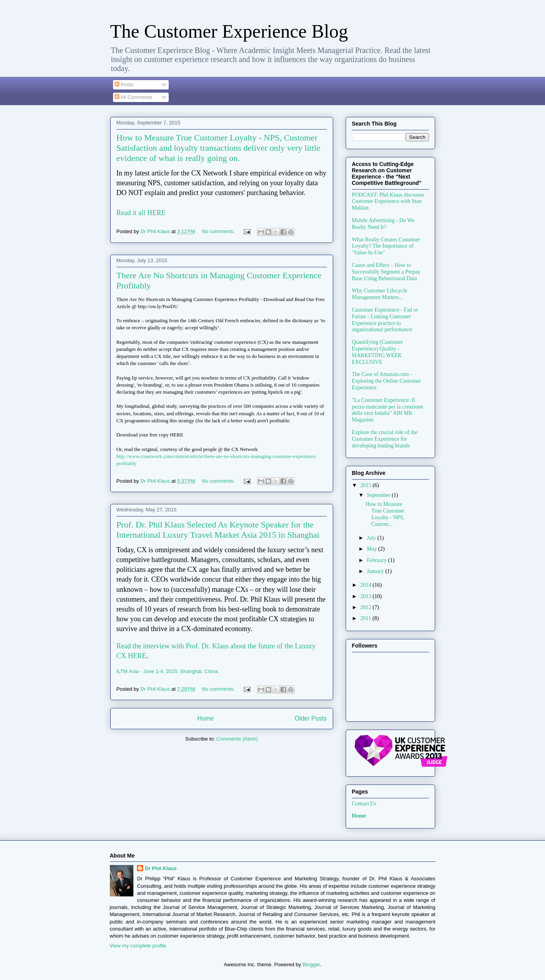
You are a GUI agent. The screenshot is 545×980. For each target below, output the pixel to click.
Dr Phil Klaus (161, 868)
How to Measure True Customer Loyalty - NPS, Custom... (385, 514)
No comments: (219, 231)
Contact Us (364, 804)
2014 (366, 585)
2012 (366, 607)
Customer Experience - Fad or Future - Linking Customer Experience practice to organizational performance (385, 320)
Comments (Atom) (237, 739)
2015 (366, 485)
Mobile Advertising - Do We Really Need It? (383, 224)
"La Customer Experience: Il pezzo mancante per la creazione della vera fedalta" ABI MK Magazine (388, 410)
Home (206, 718)
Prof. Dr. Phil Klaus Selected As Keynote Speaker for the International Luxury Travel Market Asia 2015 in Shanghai (218, 530)
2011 (366, 618)
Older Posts (311, 718)
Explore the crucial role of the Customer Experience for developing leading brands (385, 439)
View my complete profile (138, 946)
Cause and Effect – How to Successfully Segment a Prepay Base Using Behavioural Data (386, 272)
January (376, 571)
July (372, 538)
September (379, 495)
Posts (124, 85)
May (373, 549)
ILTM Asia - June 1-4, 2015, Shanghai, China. (168, 671)
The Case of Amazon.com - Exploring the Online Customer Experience (386, 381)
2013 (366, 596)
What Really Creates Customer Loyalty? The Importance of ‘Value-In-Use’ (386, 246)
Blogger (311, 964)
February (377, 560)
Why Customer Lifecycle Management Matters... (380, 294)
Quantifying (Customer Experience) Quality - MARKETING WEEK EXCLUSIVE (377, 352)
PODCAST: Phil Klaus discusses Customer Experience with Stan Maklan (388, 202)
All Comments (133, 97)
